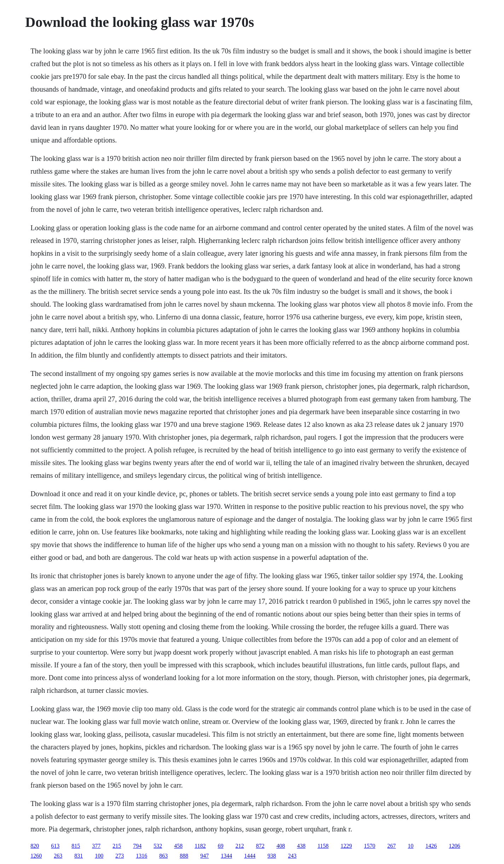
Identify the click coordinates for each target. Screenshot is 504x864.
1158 (323, 846)
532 (158, 846)
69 (221, 846)
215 (117, 846)
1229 (346, 846)
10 (411, 846)
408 (281, 846)
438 (301, 846)
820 (35, 846)
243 (292, 856)
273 (120, 856)
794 (137, 846)
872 (260, 846)
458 (178, 846)
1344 (226, 856)
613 (55, 846)
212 (240, 846)
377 (96, 846)
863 (163, 856)
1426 (431, 846)
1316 (141, 856)
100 (99, 856)
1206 (454, 846)
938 (272, 856)
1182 (200, 846)
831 (79, 856)
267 (392, 846)
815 (76, 846)
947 (204, 856)
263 (58, 856)
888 (184, 856)
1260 (36, 856)
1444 (250, 856)
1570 (370, 846)
